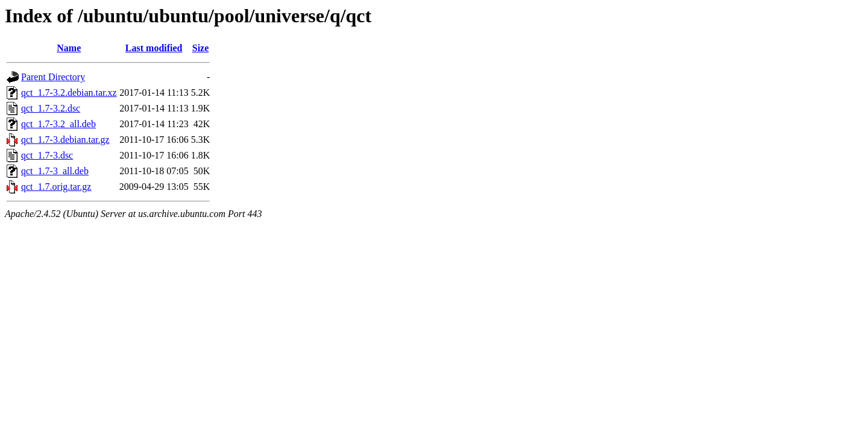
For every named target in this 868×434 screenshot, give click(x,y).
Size (201, 48)
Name (69, 48)
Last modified (154, 48)
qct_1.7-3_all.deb (55, 171)
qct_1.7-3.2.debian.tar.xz (69, 93)
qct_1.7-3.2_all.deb (58, 124)
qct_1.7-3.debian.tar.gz (65, 140)
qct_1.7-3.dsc (47, 155)
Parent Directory (53, 77)
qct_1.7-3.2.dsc (51, 108)
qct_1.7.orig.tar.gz (56, 187)
